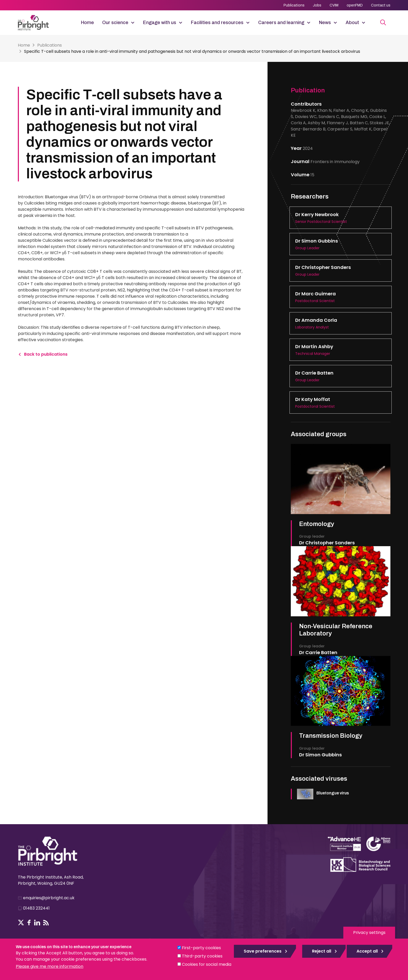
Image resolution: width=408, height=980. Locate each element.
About (352, 23)
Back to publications (46, 354)
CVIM (334, 5)
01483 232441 (36, 908)
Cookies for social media (207, 964)
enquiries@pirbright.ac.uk (49, 898)
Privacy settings (369, 933)
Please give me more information (50, 966)
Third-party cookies (202, 956)
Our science (115, 23)
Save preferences (263, 951)
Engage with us (160, 23)
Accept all (367, 951)
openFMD (355, 5)
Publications (294, 5)
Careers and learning (281, 23)
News (325, 23)
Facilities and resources (217, 23)
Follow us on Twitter (21, 923)
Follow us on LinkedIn (37, 923)
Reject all (322, 951)
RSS (46, 923)
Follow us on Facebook (29, 923)
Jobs (317, 5)
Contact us (381, 5)
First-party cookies (201, 948)
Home (87, 23)
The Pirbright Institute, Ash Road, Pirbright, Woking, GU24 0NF (51, 880)
